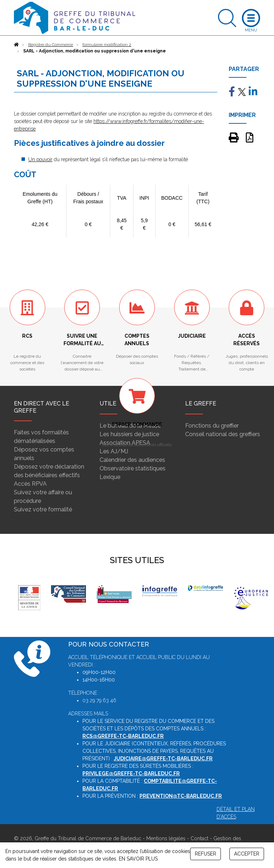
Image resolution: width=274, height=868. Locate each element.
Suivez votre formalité (43, 509)
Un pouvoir (40, 159)
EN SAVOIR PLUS (138, 859)
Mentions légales (166, 838)
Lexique (110, 477)
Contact (199, 838)
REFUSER (205, 854)
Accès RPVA (30, 484)
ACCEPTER (247, 854)
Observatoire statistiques (133, 468)
